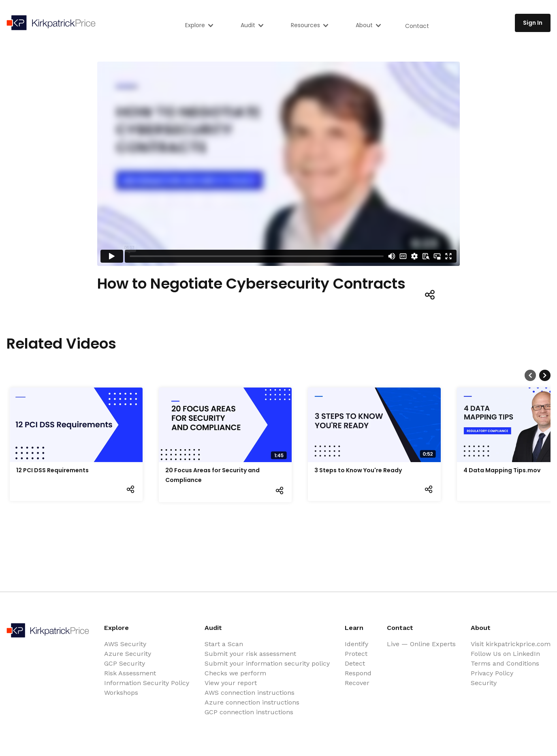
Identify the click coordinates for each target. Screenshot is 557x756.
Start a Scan (224, 644)
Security (484, 683)
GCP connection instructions (249, 712)
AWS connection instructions (250, 693)
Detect (355, 663)
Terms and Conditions (505, 663)
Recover (357, 683)
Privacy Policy (492, 673)
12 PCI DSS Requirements (52, 470)
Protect (356, 654)
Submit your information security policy (267, 663)
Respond (358, 673)
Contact (417, 26)
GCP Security (125, 663)
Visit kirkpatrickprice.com (511, 644)
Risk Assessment (130, 673)
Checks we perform (235, 673)
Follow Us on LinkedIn (505, 654)
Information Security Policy (147, 683)
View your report (231, 683)
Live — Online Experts (421, 644)
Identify (356, 644)
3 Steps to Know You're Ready (358, 470)
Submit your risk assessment (250, 654)
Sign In (533, 23)
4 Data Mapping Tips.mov (502, 470)
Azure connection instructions (252, 702)
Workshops (121, 693)
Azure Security (128, 654)
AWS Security (125, 644)
